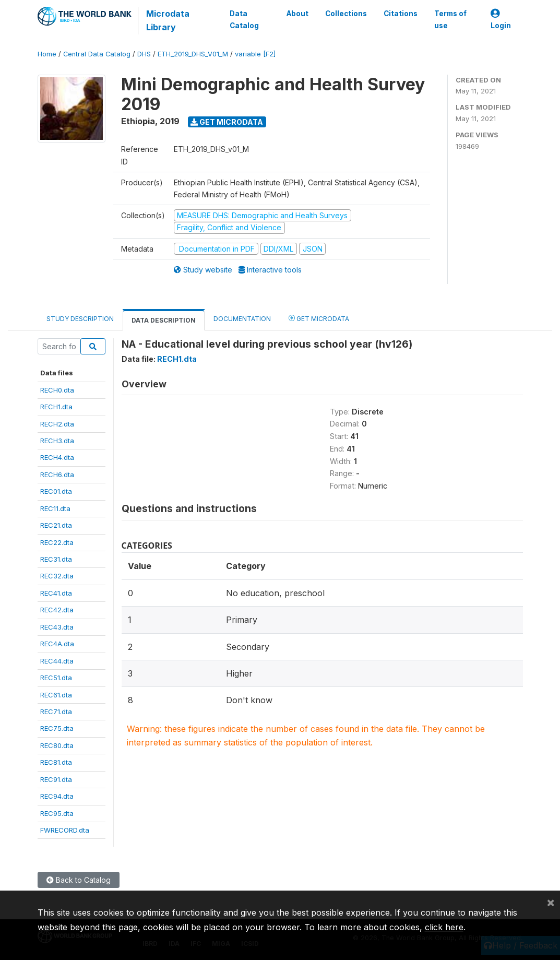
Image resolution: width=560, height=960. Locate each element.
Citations (401, 14)
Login (501, 20)
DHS (144, 54)
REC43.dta (57, 627)
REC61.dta (56, 695)
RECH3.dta (57, 441)
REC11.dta (55, 508)
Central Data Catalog (97, 54)
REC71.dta (56, 712)
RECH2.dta (57, 424)
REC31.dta (56, 559)
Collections (346, 14)
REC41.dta (56, 593)
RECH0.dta (57, 390)
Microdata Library (168, 20)
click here (444, 927)
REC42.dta (57, 610)
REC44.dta (57, 661)
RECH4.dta (57, 457)
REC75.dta (57, 728)
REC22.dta (57, 542)
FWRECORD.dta (65, 830)
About (297, 14)
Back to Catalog (79, 880)
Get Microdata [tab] (319, 318)
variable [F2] (255, 54)
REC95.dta (57, 813)
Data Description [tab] (164, 320)
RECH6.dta (57, 475)
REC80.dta (57, 745)
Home (47, 54)
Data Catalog (244, 19)
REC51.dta (56, 678)
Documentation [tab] (242, 319)
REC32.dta (57, 576)
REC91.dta (56, 779)
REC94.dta (57, 796)
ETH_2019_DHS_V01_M (193, 54)
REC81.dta (56, 762)
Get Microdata (227, 122)
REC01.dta (56, 491)
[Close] (551, 902)
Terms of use (450, 19)
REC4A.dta (57, 644)
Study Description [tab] (80, 319)
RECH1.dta (56, 407)
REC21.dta (56, 525)
